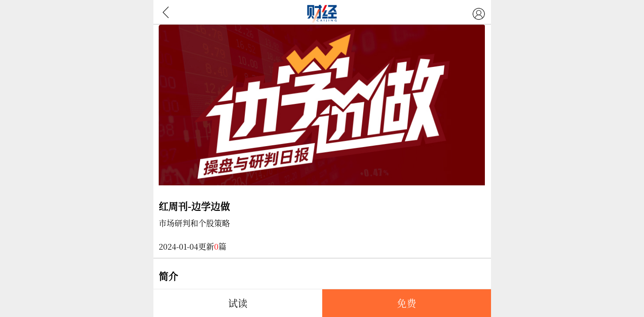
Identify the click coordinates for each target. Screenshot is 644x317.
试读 (238, 303)
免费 (407, 303)
